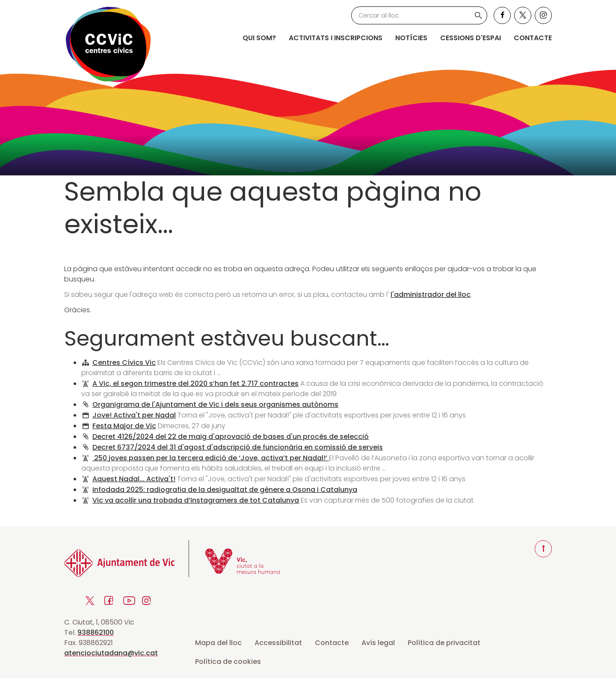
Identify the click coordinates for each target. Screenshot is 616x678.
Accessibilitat (278, 643)
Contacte (533, 38)
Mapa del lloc (218, 643)
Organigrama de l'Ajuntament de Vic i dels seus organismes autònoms (215, 404)
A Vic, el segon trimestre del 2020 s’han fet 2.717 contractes (195, 383)
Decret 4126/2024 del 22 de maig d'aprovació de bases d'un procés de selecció (231, 437)
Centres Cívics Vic (124, 363)
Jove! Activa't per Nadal (134, 415)
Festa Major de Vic (124, 426)
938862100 (96, 632)
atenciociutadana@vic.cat (111, 653)
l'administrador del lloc (431, 295)
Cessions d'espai (471, 38)
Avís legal (378, 643)
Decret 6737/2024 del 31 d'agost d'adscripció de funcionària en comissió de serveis (238, 447)
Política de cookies (228, 662)
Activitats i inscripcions (336, 38)
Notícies (411, 38)
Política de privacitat (444, 643)
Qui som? (259, 38)
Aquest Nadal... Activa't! (134, 479)
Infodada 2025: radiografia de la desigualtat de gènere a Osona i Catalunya (225, 490)
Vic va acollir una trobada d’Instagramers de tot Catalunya (196, 500)
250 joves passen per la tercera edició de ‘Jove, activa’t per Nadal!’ (211, 458)
